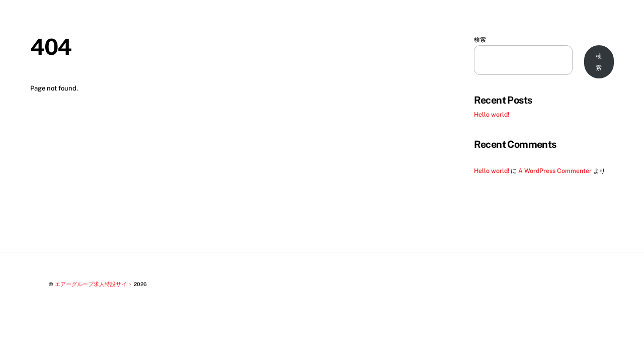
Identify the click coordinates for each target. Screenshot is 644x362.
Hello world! (492, 114)
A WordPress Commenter (555, 171)
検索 (480, 39)
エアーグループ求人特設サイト (94, 284)
